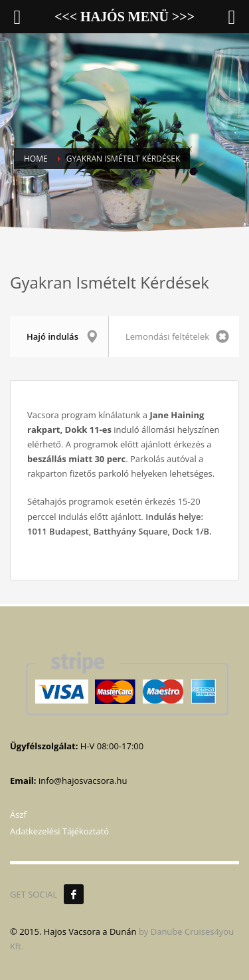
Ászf (18, 814)
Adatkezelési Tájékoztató (59, 831)
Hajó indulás (62, 336)
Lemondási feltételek (177, 336)
